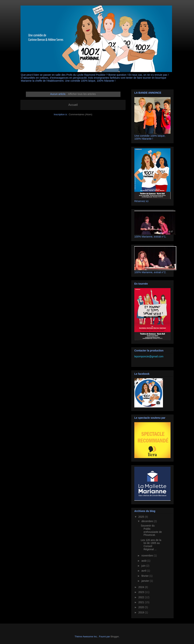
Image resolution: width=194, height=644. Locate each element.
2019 (142, 612)
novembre (147, 556)
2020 (142, 607)
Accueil (73, 105)
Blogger (115, 637)
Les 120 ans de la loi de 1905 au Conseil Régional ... (151, 545)
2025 (142, 517)
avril (144, 571)
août (144, 561)
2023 (142, 592)
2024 (142, 587)
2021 (142, 602)
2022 (142, 597)
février (145, 576)
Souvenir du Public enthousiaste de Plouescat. (151, 530)
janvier (145, 581)
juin (144, 566)
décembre (147, 521)
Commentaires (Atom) (80, 114)
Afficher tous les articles (82, 94)
